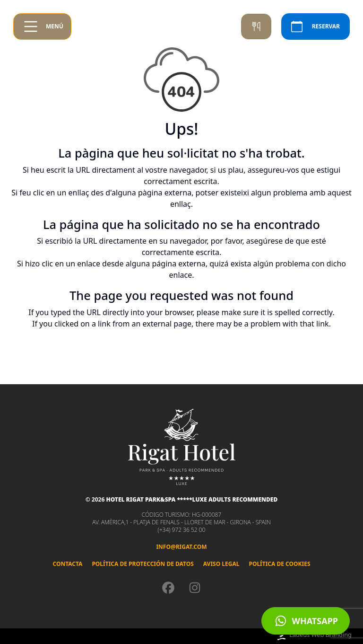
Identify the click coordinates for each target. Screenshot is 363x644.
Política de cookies (279, 564)
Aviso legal (221, 564)
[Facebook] (168, 588)
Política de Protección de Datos (143, 564)
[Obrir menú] (42, 26)
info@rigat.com (181, 547)
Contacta (67, 564)
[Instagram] (195, 588)
